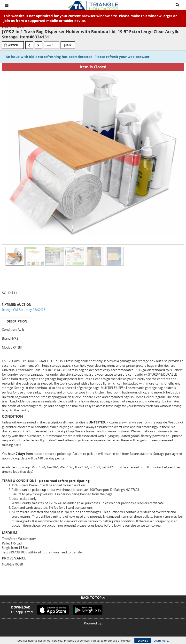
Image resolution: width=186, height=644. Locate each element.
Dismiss (143, 640)
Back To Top (93, 598)
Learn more (161, 640)
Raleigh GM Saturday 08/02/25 (24, 310)
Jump (68, 45)
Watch (13, 45)
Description (17, 321)
